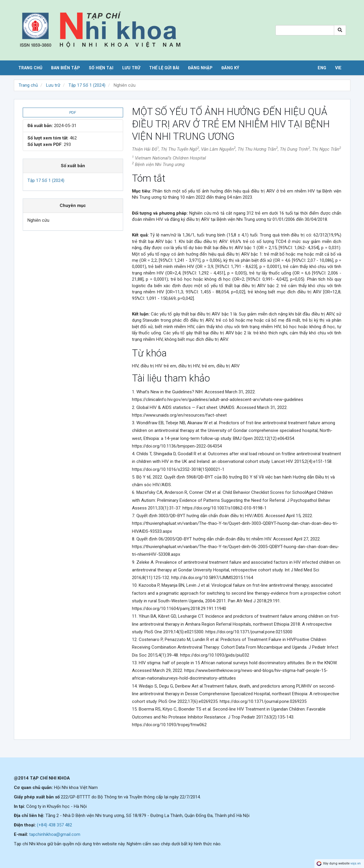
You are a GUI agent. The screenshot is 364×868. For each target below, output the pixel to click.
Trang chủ (30, 68)
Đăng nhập (200, 68)
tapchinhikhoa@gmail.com (55, 834)
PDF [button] (73, 112)
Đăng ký (230, 68)
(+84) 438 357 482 (54, 825)
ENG (322, 68)
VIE (338, 68)
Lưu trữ (131, 68)
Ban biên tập (66, 68)
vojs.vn (356, 863)
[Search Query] (305, 30)
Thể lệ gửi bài (164, 68)
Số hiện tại (101, 68)
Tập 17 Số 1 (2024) (87, 85)
